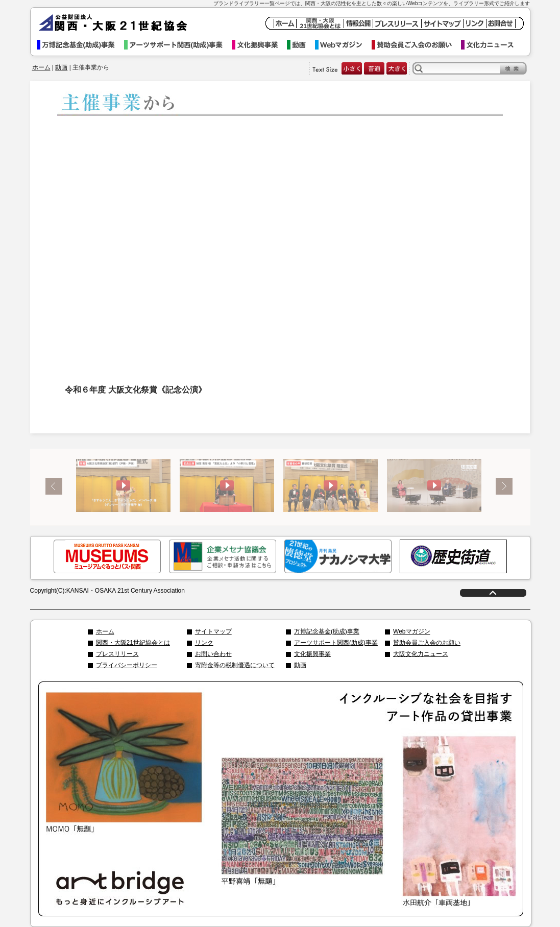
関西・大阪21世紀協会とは (133, 643)
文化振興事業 (312, 654)
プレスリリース (117, 654)
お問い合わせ (213, 654)
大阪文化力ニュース (421, 654)
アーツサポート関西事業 (178, 45)
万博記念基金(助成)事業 (327, 631)
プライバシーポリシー (127, 665)
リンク (204, 643)
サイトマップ (213, 631)
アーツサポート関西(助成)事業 (336, 643)
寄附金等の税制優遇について (235, 665)
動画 (301, 45)
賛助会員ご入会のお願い (416, 45)
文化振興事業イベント (259, 45)
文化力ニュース (492, 45)
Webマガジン (343, 45)
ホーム (41, 67)
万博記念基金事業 (80, 45)
